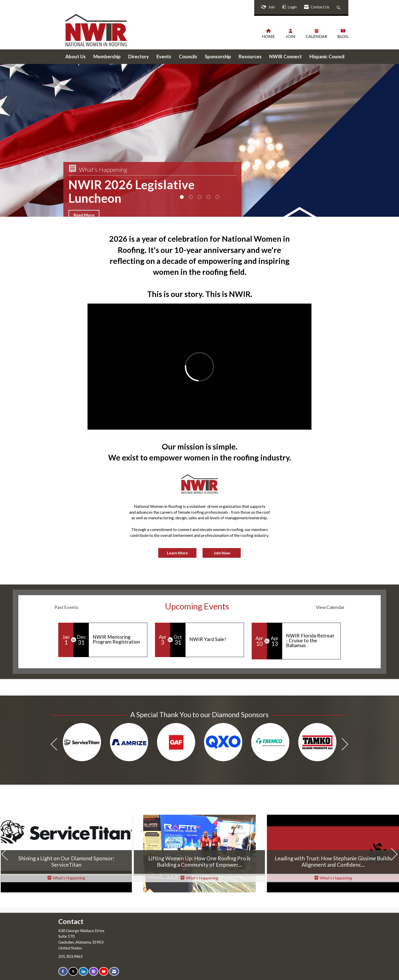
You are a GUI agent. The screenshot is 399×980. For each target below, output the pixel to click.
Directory (139, 57)
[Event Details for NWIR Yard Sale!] (215, 639)
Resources (250, 57)
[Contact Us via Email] (114, 971)
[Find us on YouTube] (104, 971)
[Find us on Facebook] (63, 971)
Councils (188, 57)
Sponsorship (218, 57)
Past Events (66, 607)
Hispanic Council (327, 57)
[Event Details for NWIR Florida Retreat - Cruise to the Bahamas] (311, 641)
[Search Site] (339, 7)
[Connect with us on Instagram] (94, 971)
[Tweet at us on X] (73, 971)
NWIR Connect (286, 57)
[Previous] (54, 745)
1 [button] (182, 197)
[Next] (345, 745)
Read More (84, 215)
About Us (76, 57)
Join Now (222, 553)
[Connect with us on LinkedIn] (83, 971)
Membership (107, 57)
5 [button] (217, 197)
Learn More (177, 553)
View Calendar (330, 607)
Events (164, 57)
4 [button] (209, 197)
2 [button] (191, 197)
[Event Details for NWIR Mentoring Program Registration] (118, 639)
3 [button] (200, 197)
